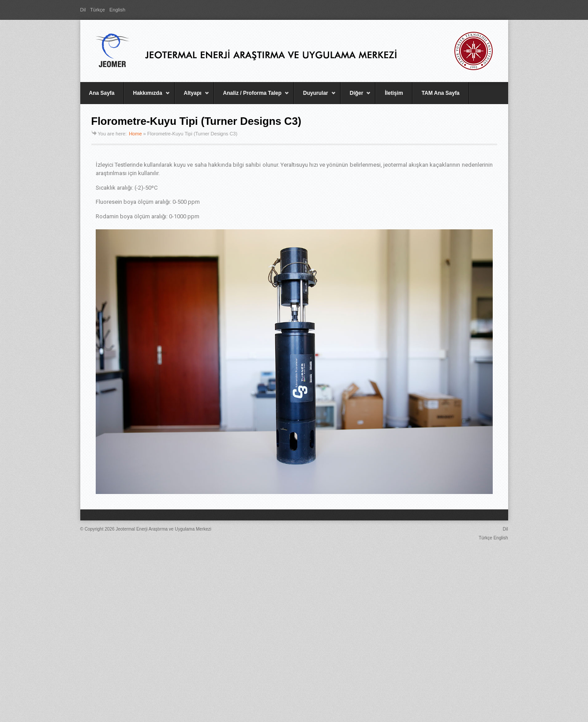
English (117, 10)
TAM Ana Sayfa (441, 93)
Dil (83, 10)
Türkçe (97, 10)
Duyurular (315, 97)
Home (135, 134)
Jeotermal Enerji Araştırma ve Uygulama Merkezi (163, 529)
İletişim (394, 93)
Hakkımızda (147, 97)
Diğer (356, 97)
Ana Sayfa (102, 93)
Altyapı (192, 97)
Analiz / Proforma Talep (252, 97)
